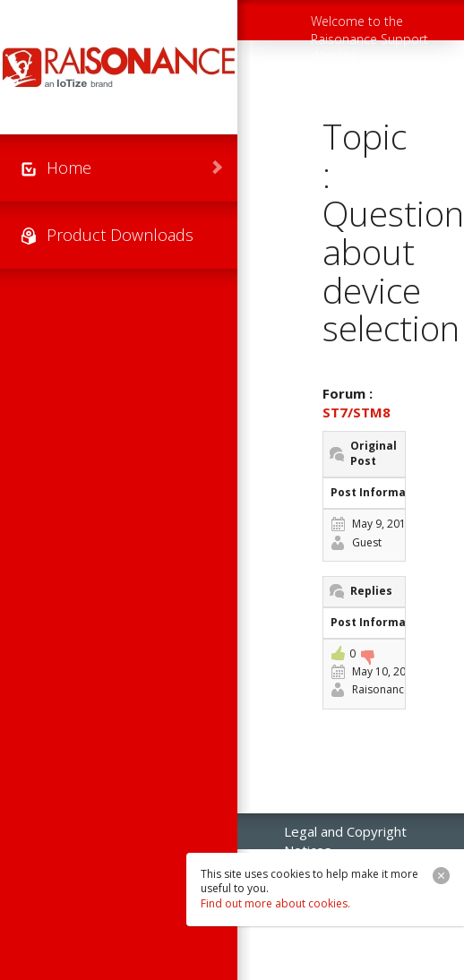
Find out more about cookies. (275, 903)
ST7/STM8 (357, 412)
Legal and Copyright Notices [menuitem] (345, 836)
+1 (338, 653)
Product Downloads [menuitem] (120, 235)
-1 (367, 658)
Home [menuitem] (69, 168)
